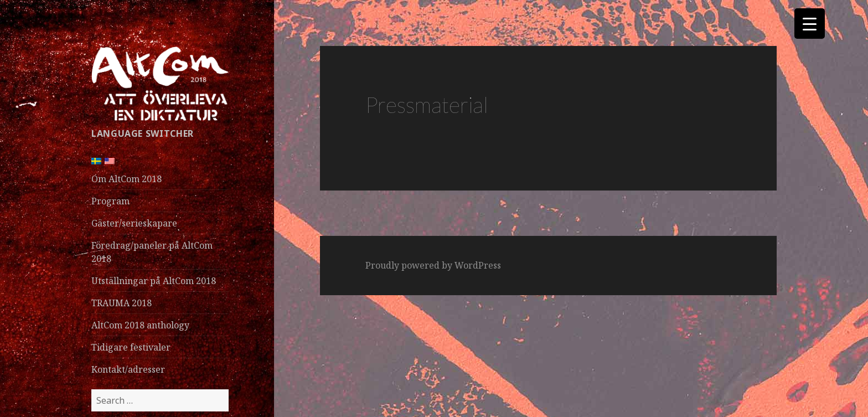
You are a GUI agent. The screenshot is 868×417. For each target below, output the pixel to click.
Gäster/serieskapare (134, 223)
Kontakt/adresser (128, 369)
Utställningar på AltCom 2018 (154, 281)
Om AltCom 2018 (126, 179)
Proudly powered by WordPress (433, 265)
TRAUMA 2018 (122, 303)
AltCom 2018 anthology (140, 325)
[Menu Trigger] (810, 24)
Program (110, 201)
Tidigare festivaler (131, 347)
